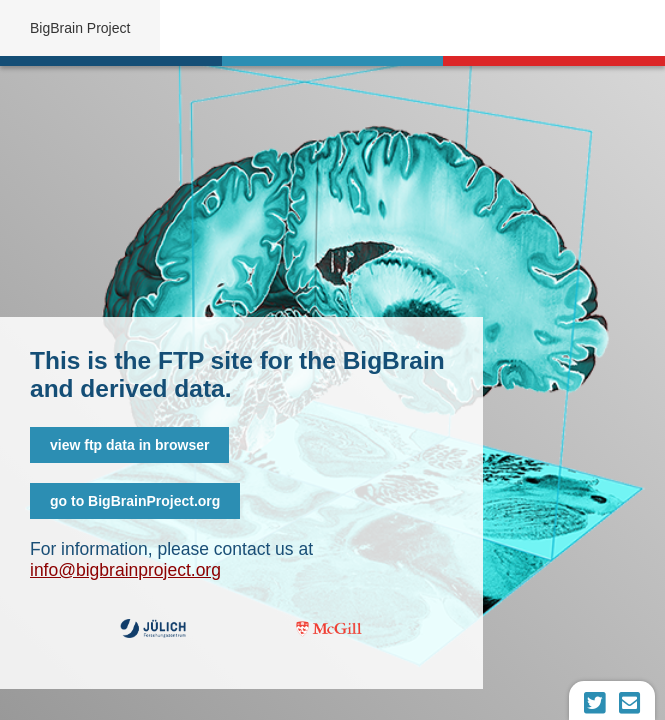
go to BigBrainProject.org (135, 501)
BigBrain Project (80, 28)
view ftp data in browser (129, 445)
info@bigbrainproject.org (125, 570)
